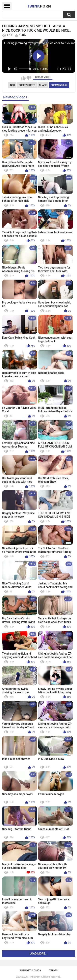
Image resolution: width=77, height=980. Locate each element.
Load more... (39, 954)
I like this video (24, 78)
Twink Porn (34, 977)
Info (12, 85)
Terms (53, 970)
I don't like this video (29, 78)
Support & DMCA (30, 970)
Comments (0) (59, 85)
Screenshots (27, 85)
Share (43, 85)
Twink (39, 6)
